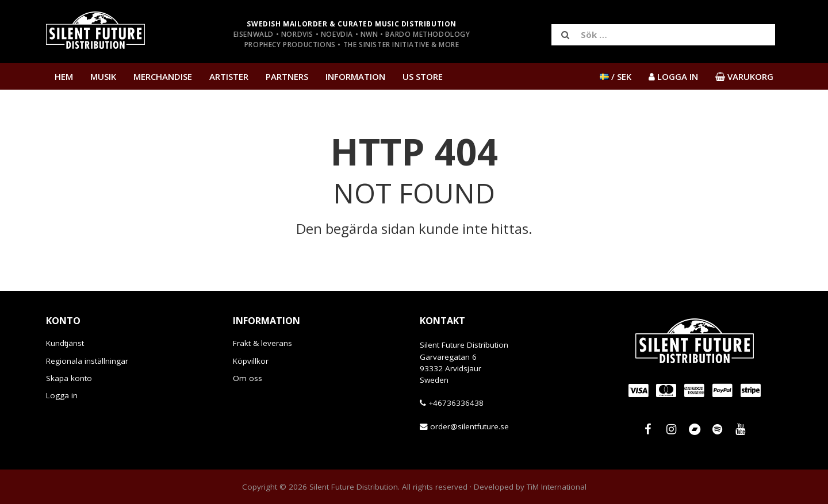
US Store (423, 76)
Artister (229, 76)
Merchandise (163, 76)
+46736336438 (456, 403)
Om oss (248, 378)
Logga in (62, 395)
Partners (287, 76)
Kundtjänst (65, 343)
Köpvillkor (251, 361)
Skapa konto (69, 378)
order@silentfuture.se (469, 426)
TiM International (557, 487)
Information (355, 76)
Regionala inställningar (87, 361)
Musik (103, 76)
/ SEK (616, 76)
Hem (64, 76)
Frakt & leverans (262, 343)
